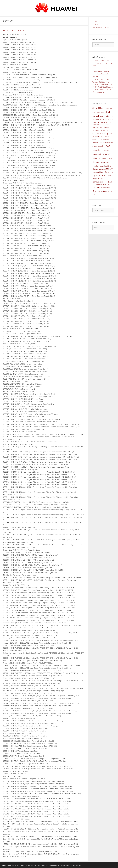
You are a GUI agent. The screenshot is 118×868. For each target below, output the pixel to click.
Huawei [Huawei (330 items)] (103, 116)
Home (95, 22)
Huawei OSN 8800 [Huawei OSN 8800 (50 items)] (108, 143)
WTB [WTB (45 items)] (113, 191)
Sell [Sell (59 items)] (111, 182)
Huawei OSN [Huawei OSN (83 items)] (97, 142)
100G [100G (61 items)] (99, 108)
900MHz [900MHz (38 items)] (103, 108)
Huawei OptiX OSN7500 (15, 31)
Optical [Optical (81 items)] (95, 179)
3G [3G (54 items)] (93, 108)
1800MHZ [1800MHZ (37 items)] (108, 108)
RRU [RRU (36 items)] (104, 182)
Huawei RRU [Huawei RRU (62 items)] (106, 151)
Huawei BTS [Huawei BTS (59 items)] (96, 122)
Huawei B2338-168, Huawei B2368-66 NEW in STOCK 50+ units (103, 63)
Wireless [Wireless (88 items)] (107, 191)
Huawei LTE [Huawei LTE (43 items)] (96, 134)
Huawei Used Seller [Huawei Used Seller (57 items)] (105, 166)
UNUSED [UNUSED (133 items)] (97, 188)
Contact (95, 25)
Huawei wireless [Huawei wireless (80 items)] (99, 169)
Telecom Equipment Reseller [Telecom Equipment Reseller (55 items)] (101, 185)
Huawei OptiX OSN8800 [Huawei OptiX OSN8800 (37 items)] (103, 140)
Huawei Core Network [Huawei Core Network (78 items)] (101, 127)
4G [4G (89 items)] (96, 108)
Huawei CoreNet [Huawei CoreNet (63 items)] (104, 125)
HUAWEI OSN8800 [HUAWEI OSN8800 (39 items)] (97, 146)
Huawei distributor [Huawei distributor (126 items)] (101, 130)
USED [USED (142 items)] (104, 188)
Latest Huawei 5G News (101, 28)
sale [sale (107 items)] (107, 182)
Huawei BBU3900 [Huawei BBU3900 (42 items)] (108, 120)
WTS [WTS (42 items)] (94, 194)
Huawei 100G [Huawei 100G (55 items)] (99, 120)
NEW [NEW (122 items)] (110, 169)
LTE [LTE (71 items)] (106, 169)
